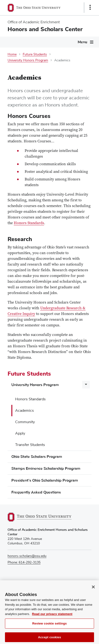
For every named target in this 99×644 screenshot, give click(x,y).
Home (12, 54)
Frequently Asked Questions (36, 492)
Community (25, 422)
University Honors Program (28, 60)
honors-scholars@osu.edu (27, 556)
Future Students (35, 54)
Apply (20, 433)
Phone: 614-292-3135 (24, 562)
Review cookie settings (49, 626)
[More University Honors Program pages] (86, 385)
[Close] (93, 590)
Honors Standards (30, 399)
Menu (82, 42)
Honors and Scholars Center (45, 29)
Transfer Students (30, 445)
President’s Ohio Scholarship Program (45, 480)
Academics (25, 411)
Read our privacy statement (52, 617)
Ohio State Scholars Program (37, 457)
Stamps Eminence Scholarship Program (46, 469)
